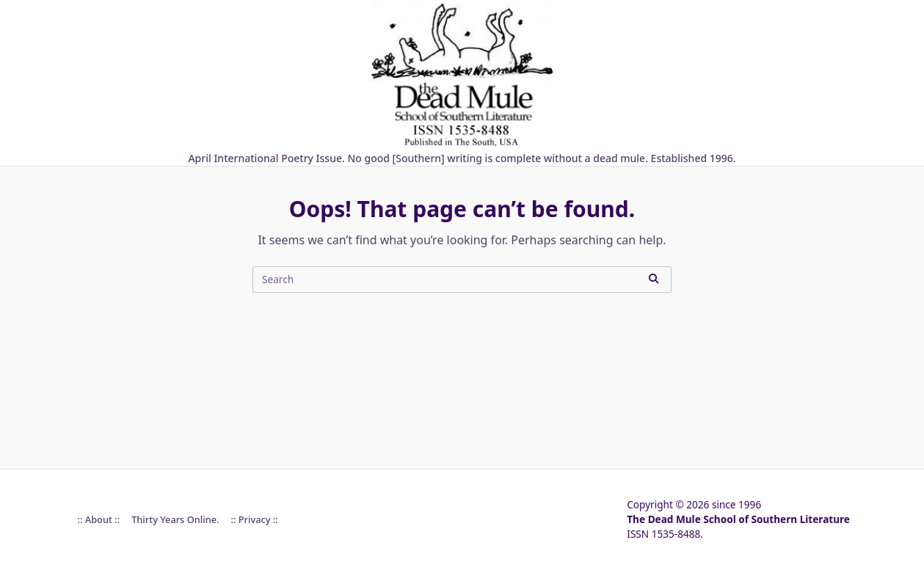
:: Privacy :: (254, 519)
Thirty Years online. (175, 519)
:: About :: (99, 519)
